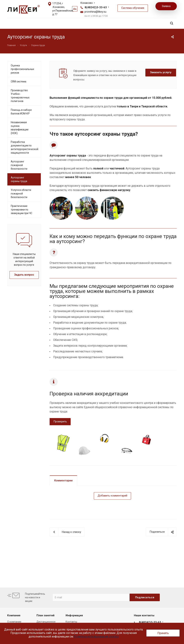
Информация (74, 615)
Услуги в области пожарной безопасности (21, 194)
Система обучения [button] (133, 8)
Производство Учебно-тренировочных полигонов (20, 96)
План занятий (45, 615)
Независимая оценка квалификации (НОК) (20, 128)
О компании (14, 622)
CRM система (19, 81)
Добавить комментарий (112, 496)
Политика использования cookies (96, 637)
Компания (14, 615)
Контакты (71, 622)
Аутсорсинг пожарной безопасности (19, 165)
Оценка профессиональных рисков (22, 69)
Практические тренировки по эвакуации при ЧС (21, 210)
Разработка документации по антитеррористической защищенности (25, 147)
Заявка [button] (166, 6)
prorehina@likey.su (95, 12)
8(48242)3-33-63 (96, 7)
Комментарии (63, 480)
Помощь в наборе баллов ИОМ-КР (21, 112)
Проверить (60, 421)
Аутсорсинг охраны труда (19, 179)
